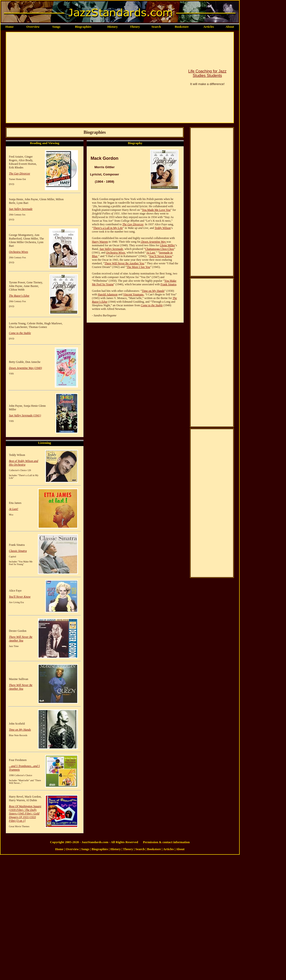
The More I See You (138, 267)
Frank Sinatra (168, 284)
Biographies (83, 27)
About (230, 27)
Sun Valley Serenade (21, 209)
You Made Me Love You (156, 210)
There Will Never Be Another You (21, 639)
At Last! (14, 509)
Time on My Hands (20, 730)
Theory (135, 27)
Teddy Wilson (163, 228)
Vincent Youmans (133, 294)
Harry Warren (100, 242)
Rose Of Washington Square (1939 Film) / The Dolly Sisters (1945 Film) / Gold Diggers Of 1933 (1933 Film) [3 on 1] (25, 813)
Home (9, 27)
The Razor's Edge (19, 296)
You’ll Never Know (161, 256)
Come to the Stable (20, 333)
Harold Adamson (108, 294)
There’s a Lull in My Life (108, 228)
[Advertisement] (45, 77)
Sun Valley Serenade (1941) (25, 415)
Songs (56, 27)
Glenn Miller (167, 245)
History (113, 27)
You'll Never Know (20, 597)
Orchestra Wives (18, 252)
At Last (151, 253)
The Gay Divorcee (20, 173)
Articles (209, 27)
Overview (33, 27)
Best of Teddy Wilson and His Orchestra (24, 463)
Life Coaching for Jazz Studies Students (207, 73)
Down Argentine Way (153, 242)
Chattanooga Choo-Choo (160, 249)
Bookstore (182, 27)
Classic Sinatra (18, 551)
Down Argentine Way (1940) (25, 368)
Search (156, 27)
